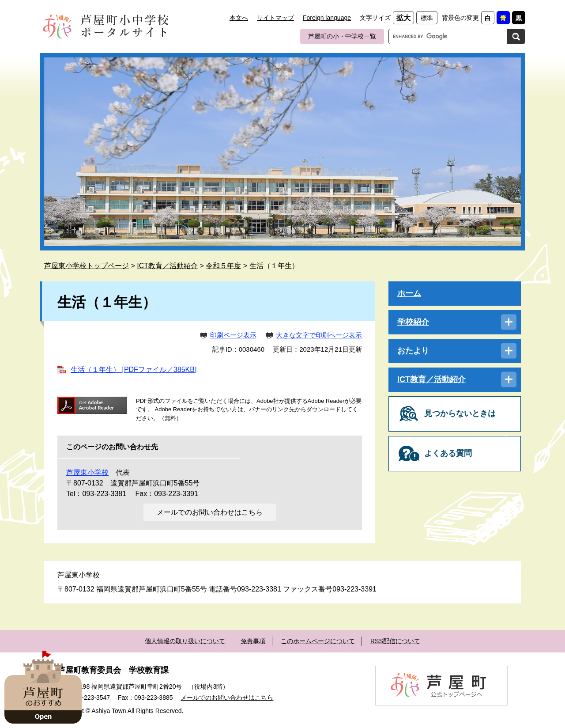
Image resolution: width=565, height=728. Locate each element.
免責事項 (253, 641)
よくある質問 (448, 453)
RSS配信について (395, 641)
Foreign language (327, 18)
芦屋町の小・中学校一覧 (342, 36)
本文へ (239, 18)
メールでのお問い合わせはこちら (210, 512)
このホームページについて (318, 641)
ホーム (409, 293)
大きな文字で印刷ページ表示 (319, 335)
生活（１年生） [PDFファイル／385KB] (134, 370)
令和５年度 (223, 266)
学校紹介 (413, 322)
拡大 (403, 18)
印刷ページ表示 (233, 335)
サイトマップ (275, 18)
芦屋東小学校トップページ (87, 266)
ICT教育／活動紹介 (167, 266)
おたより (413, 351)
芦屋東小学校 (87, 472)
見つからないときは (460, 413)
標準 (427, 18)
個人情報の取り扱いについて (185, 641)
